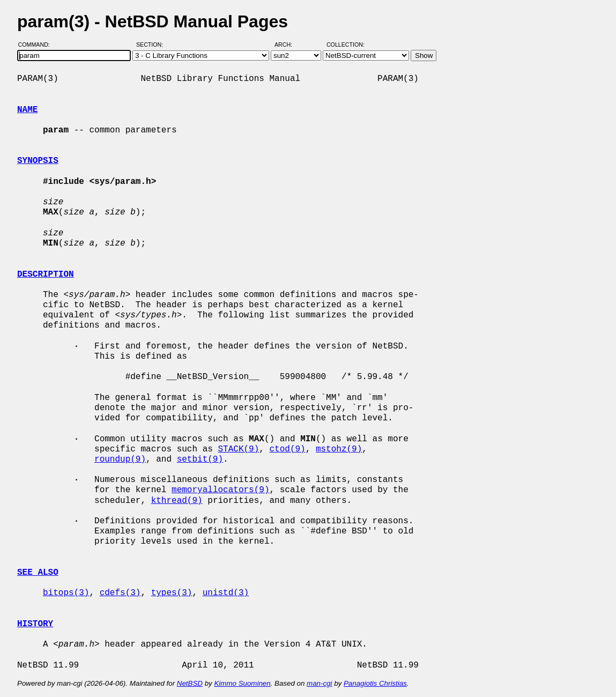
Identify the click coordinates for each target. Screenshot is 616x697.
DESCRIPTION (46, 275)
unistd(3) (226, 593)
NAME (27, 110)
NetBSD (190, 683)
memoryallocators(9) (220, 490)
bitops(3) (66, 593)
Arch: (288, 45)
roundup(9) (120, 459)
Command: (37, 45)
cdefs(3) (120, 593)
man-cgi (319, 683)
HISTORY (35, 624)
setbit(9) (200, 459)
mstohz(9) (339, 449)
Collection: (346, 45)
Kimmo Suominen (242, 683)
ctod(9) (287, 449)
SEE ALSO (38, 573)
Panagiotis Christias (375, 683)
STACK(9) (238, 449)
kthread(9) (177, 501)
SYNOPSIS (38, 161)
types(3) (172, 593)
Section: (152, 45)
